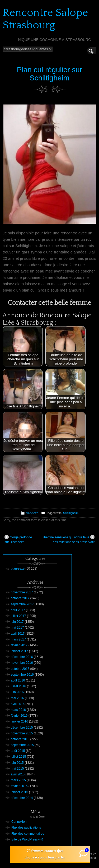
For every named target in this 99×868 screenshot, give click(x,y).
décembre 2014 (22, 798)
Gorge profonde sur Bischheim (18, 539)
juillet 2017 (18, 616)
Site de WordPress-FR (27, 839)
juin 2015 (17, 763)
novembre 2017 (22, 592)
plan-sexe (32, 513)
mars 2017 (18, 639)
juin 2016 (17, 692)
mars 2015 (18, 780)
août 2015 (18, 751)
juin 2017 (17, 622)
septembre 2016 (22, 675)
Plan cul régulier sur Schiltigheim (49, 74)
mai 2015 (17, 769)
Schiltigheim (71, 513)
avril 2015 (18, 774)
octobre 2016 (20, 669)
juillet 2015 (18, 757)
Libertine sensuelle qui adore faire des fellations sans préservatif (68, 539)
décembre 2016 (22, 657)
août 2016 (18, 680)
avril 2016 (18, 704)
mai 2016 (17, 698)
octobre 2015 (20, 739)
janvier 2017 (19, 651)
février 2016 (19, 716)
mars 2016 (18, 710)
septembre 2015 (22, 745)
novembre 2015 (22, 733)
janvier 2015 (19, 792)
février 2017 (19, 645)
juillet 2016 (18, 686)
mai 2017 (17, 628)
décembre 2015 (22, 728)
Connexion (19, 822)
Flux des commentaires (28, 834)
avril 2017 (18, 634)
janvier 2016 (19, 721)
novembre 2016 (22, 663)
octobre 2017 (20, 598)
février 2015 (19, 786)
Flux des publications (26, 828)
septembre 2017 (22, 604)
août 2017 (18, 610)
